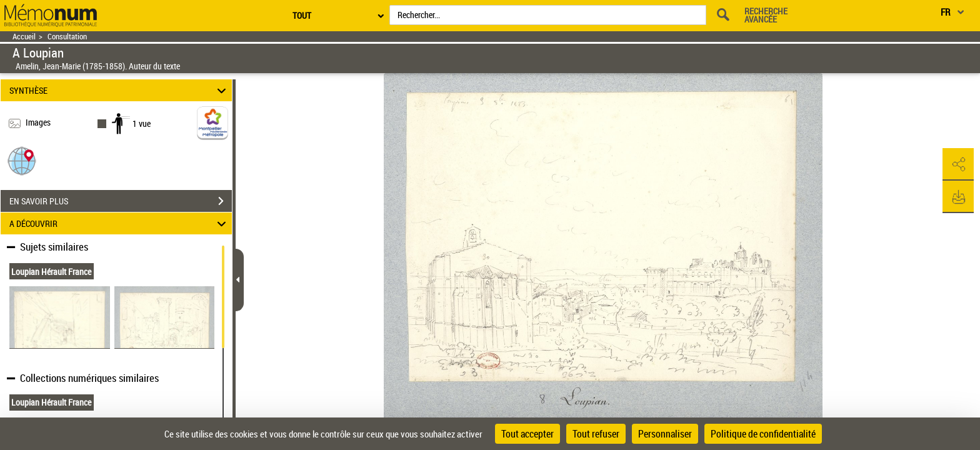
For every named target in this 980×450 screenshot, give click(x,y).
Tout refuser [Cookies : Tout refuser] (596, 434)
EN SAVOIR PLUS (121, 201)
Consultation (67, 37)
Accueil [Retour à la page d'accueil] (24, 37)
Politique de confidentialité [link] (763, 434)
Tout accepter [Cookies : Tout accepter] (527, 434)
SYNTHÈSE (120, 90)
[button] (22, 160)
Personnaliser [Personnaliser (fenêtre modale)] (665, 434)
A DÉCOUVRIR (120, 223)
